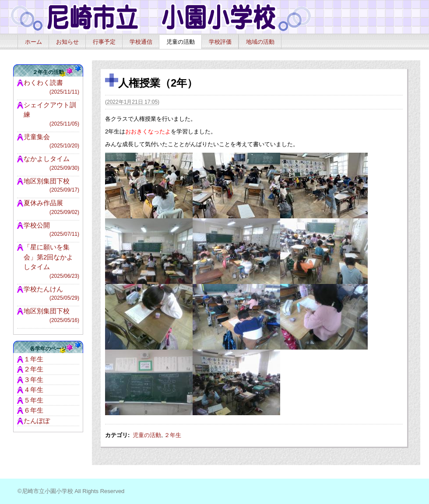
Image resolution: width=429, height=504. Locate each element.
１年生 (33, 359)
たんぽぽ (37, 421)
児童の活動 (181, 42)
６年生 (33, 410)
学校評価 (220, 42)
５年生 (33, 400)
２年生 (173, 435)
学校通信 (141, 42)
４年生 (33, 390)
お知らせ (67, 42)
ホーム (33, 42)
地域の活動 (260, 42)
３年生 (33, 380)
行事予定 (104, 42)
